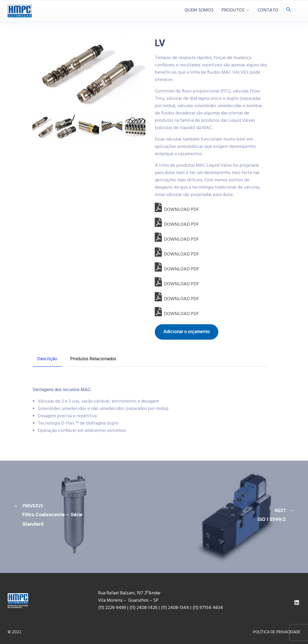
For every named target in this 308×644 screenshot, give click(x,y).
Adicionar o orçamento (187, 332)
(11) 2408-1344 (175, 608)
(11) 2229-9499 (112, 608)
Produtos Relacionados (93, 359)
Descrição (47, 359)
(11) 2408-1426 (143, 608)
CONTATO (268, 10)
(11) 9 (197, 608)
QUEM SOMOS (199, 10)
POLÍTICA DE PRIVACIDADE (277, 632)
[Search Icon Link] (289, 10)
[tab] (47, 359)
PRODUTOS (233, 10)
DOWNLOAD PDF (177, 210)
